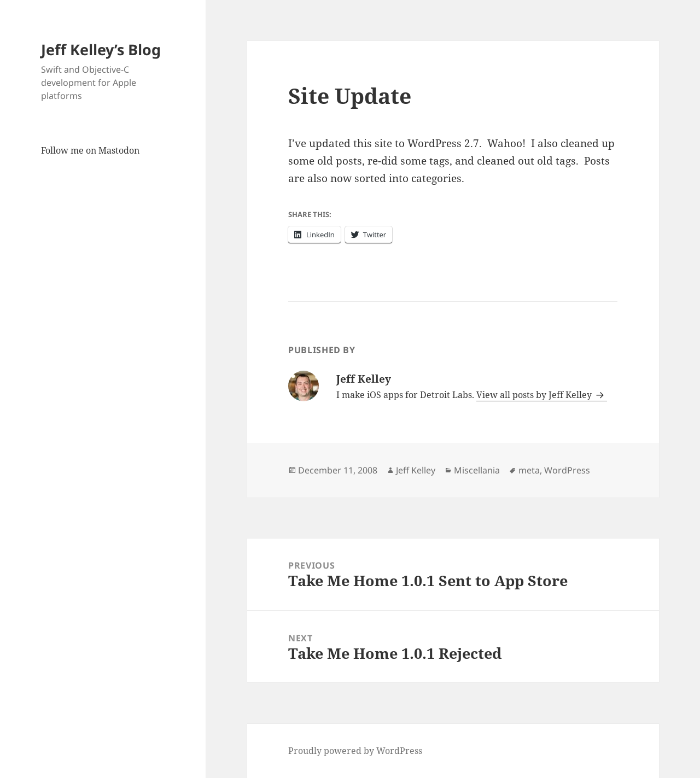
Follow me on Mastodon (90, 150)
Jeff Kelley (416, 470)
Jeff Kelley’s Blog (101, 49)
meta (529, 470)
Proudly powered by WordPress (355, 751)
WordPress (567, 470)
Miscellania (477, 470)
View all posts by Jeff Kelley (535, 395)
